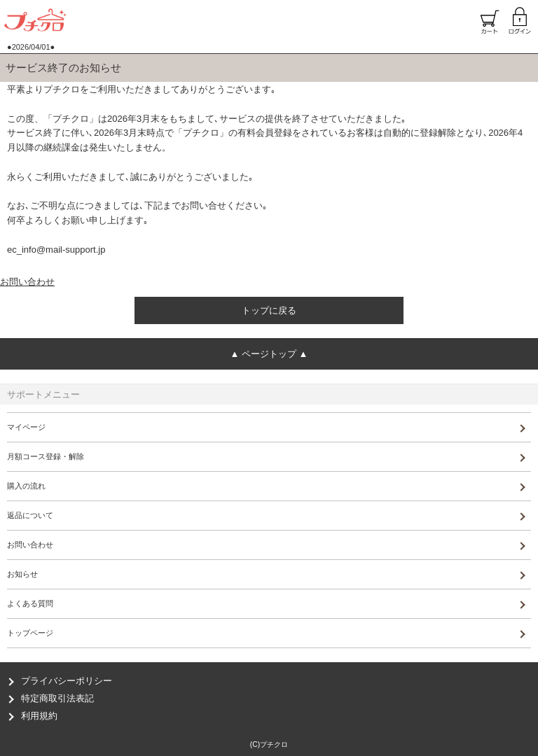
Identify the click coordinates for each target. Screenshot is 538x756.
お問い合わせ (27, 282)
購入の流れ (26, 486)
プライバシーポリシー (67, 681)
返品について (30, 515)
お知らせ (22, 574)
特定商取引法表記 (57, 698)
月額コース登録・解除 (46, 456)
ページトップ (269, 354)
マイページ (26, 427)
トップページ (30, 633)
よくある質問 (30, 603)
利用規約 (39, 716)
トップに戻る (269, 310)
